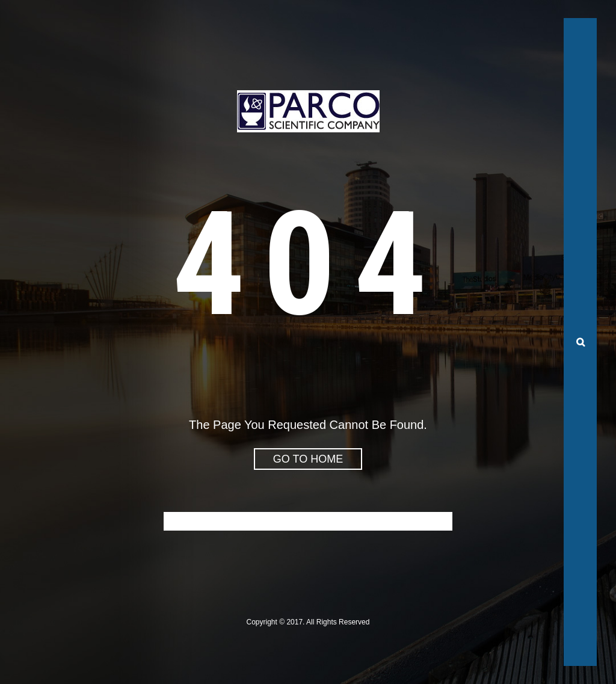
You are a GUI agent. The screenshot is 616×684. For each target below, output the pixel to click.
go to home (308, 459)
